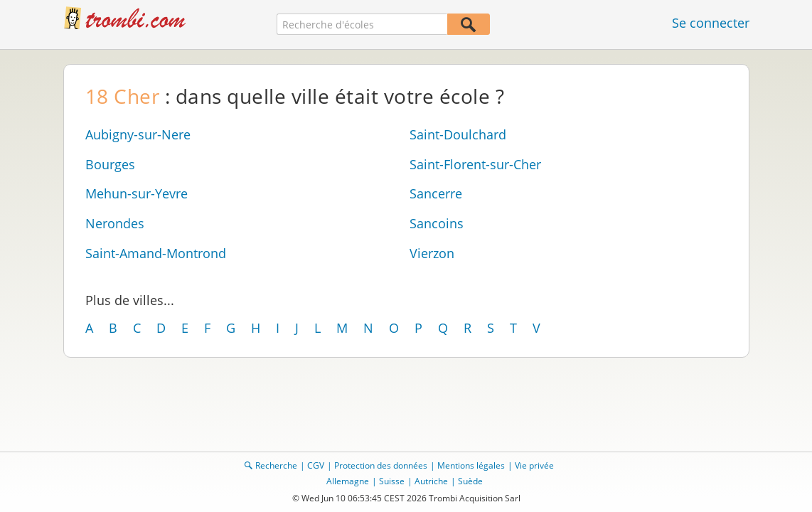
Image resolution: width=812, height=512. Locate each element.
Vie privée (534, 465)
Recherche (276, 465)
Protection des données (381, 465)
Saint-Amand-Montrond (156, 253)
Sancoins (437, 223)
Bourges (110, 164)
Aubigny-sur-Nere (138, 134)
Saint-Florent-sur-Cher (475, 164)
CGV (316, 465)
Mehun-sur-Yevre (137, 193)
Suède (470, 481)
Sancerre (436, 193)
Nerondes (115, 223)
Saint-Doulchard (458, 134)
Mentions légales (471, 465)
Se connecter (711, 23)
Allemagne (348, 481)
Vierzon (432, 253)
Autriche (431, 481)
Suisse (392, 481)
